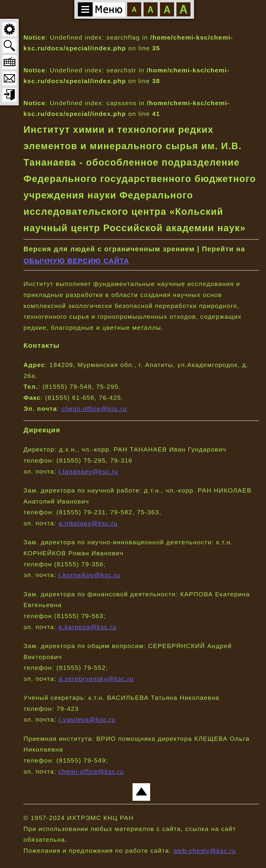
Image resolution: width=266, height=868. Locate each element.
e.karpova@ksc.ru (88, 627)
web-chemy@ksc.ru (205, 851)
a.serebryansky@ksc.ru (96, 679)
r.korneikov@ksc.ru (89, 575)
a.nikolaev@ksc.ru (88, 523)
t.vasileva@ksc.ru (87, 720)
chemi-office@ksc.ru (94, 409)
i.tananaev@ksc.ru (89, 471)
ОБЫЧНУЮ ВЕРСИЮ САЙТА (76, 261)
